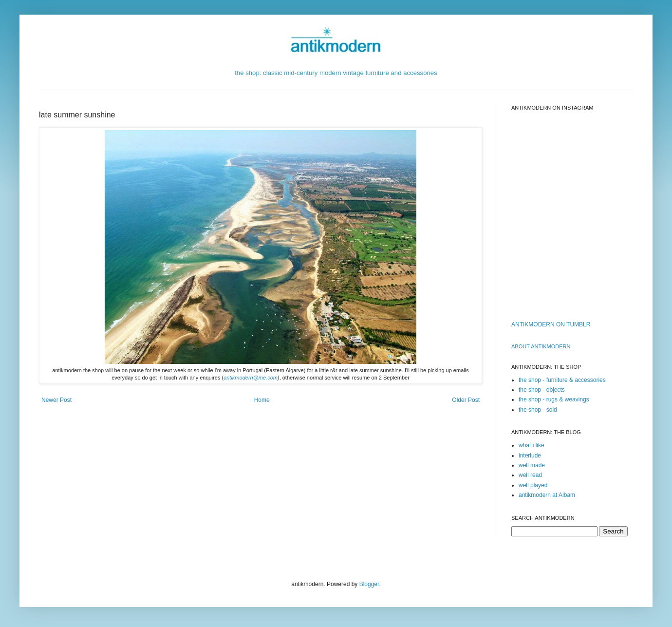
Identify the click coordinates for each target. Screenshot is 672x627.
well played (533, 485)
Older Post (466, 400)
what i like (532, 445)
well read (530, 475)
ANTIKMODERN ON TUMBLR (551, 324)
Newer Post (56, 400)
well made (532, 465)
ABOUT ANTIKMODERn (541, 346)
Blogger (369, 584)
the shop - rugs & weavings (554, 399)
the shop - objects (542, 390)
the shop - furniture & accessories (562, 380)
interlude (530, 456)
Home (262, 400)
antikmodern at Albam (547, 495)
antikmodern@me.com (251, 378)
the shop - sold (538, 410)
